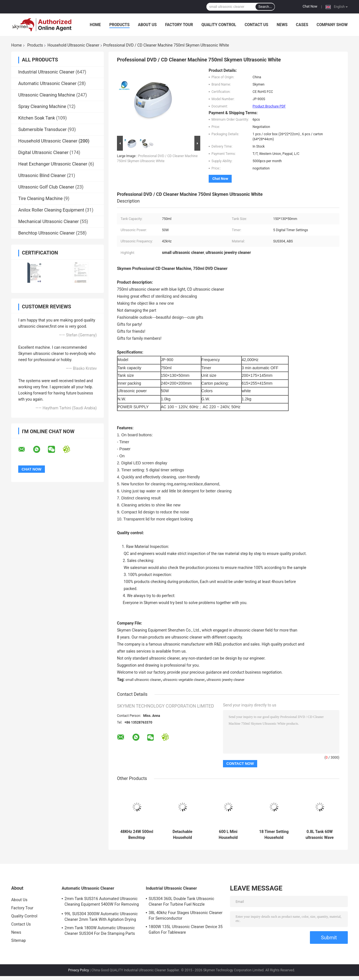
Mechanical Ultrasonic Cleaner (49, 222)
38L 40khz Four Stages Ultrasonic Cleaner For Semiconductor (186, 915)
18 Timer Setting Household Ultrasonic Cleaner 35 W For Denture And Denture (274, 835)
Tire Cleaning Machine (40, 198)
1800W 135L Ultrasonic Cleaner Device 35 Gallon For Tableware (186, 929)
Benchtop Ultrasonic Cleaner (47, 233)
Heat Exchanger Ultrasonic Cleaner (53, 164)
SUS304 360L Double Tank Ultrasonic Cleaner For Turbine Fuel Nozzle (181, 901)
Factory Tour (179, 25)
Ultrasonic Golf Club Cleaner (46, 187)
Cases (302, 25)
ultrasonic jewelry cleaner (225, 680)
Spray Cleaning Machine (42, 106)
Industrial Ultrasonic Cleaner (46, 72)
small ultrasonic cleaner (143, 680)
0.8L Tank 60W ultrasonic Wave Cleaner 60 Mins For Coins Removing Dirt (319, 835)
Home (95, 25)
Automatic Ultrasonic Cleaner (47, 83)
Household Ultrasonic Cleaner (73, 45)
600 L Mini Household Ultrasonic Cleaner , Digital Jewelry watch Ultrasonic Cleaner (228, 835)
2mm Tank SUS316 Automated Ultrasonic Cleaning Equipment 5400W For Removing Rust (102, 902)
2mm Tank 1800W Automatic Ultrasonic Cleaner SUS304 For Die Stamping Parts (100, 931)
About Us (147, 25)
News (282, 25)
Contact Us (256, 25)
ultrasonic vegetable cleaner (184, 680)
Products (119, 25)
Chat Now (310, 6)
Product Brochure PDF (269, 106)
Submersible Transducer (42, 129)
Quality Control (219, 25)
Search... (265, 7)
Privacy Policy (79, 970)
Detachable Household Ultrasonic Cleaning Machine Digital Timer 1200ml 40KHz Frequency (182, 835)
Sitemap (19, 940)
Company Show (332, 25)
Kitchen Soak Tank (37, 118)
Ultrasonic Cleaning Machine (47, 95)
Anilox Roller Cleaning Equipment (51, 210)
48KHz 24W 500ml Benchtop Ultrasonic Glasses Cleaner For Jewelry (137, 835)
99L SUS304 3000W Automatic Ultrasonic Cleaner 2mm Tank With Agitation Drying (101, 917)
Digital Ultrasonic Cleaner (43, 152)
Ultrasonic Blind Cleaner (42, 175)
